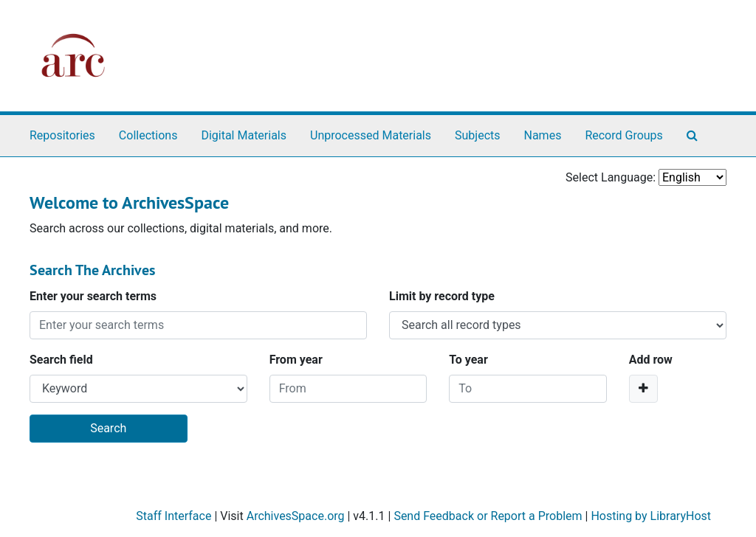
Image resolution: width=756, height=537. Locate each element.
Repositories (62, 135)
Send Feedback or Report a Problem (488, 516)
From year (296, 360)
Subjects (477, 135)
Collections (148, 135)
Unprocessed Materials (371, 135)
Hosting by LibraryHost (651, 516)
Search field (61, 360)
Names (543, 135)
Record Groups (623, 135)
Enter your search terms (93, 296)
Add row (651, 360)
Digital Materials (244, 135)
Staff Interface (173, 516)
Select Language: (611, 177)
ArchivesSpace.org (296, 516)
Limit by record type (442, 296)
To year (468, 360)
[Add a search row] (643, 389)
